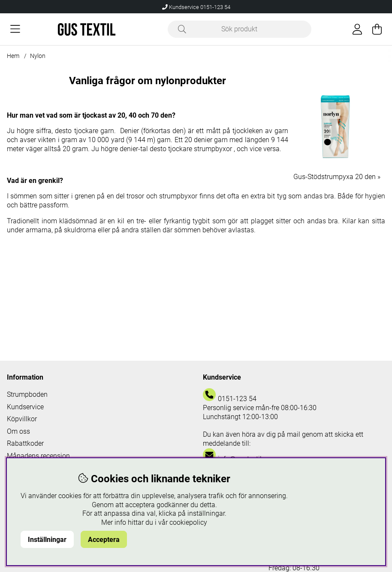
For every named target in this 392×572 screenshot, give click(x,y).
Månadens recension (38, 456)
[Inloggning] (357, 29)
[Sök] (240, 29)
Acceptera (104, 540)
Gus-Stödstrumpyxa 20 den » (337, 177)
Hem (13, 56)
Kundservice (25, 407)
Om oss (18, 431)
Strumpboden (27, 394)
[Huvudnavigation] (15, 29)
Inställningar (47, 540)
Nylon (38, 56)
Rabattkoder (25, 443)
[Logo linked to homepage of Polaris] (87, 29)
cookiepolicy (188, 522)
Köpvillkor (22, 419)
